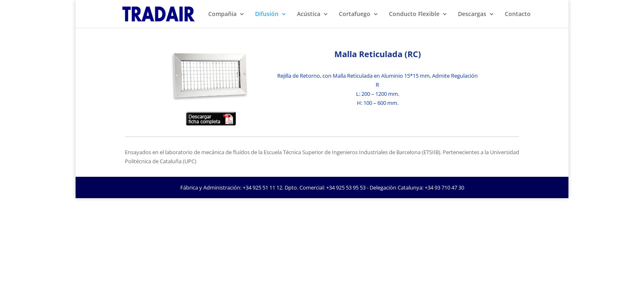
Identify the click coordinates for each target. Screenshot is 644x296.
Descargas (472, 14)
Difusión (267, 14)
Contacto (518, 14)
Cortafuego (355, 14)
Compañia (222, 14)
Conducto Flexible (414, 14)
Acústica (309, 14)
